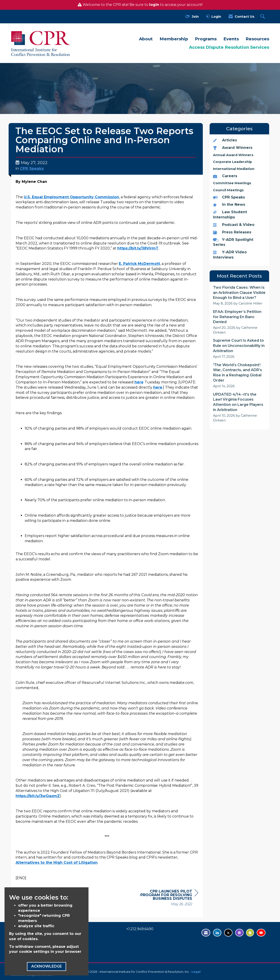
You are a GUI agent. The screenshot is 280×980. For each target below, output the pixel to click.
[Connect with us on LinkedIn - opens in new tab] (217, 933)
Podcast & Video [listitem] (234, 225)
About (146, 39)
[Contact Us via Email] (206, 933)
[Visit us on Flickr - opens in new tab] (250, 933)
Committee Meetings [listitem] (232, 183)
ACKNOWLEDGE (47, 966)
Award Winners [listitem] (233, 148)
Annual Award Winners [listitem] (233, 155)
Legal (196, 972)
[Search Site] (263, 17)
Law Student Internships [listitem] (230, 215)
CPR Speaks (32, 168)
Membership (174, 39)
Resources (257, 39)
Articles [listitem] (225, 140)
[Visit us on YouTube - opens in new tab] (261, 933)
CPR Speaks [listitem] (229, 197)
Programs (206, 39)
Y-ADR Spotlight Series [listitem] (233, 242)
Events (231, 39)
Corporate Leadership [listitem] (232, 162)
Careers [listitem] (225, 176)
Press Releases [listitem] (232, 232)
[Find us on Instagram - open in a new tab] (239, 933)
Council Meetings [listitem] (228, 190)
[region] (164, 898)
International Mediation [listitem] (234, 169)
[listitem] (239, 295)
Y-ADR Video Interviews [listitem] (230, 255)
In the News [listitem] (229, 204)
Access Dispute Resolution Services (229, 47)
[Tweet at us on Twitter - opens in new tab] (228, 933)
